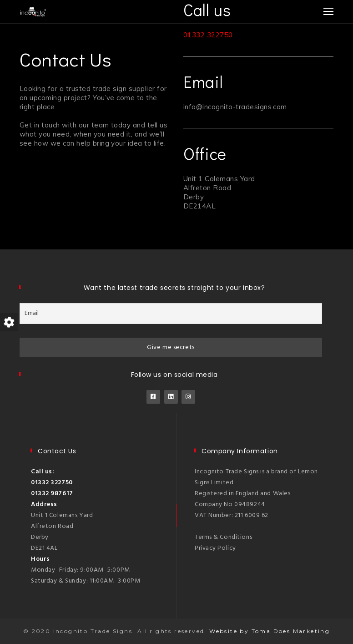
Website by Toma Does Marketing (270, 631)
